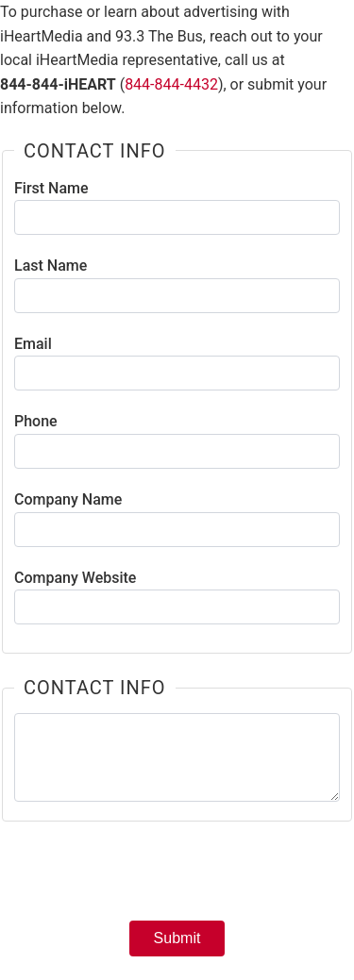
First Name (51, 188)
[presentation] (177, 877)
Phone (36, 421)
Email (33, 344)
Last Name (51, 266)
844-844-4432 (171, 84)
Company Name (68, 499)
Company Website (75, 578)
